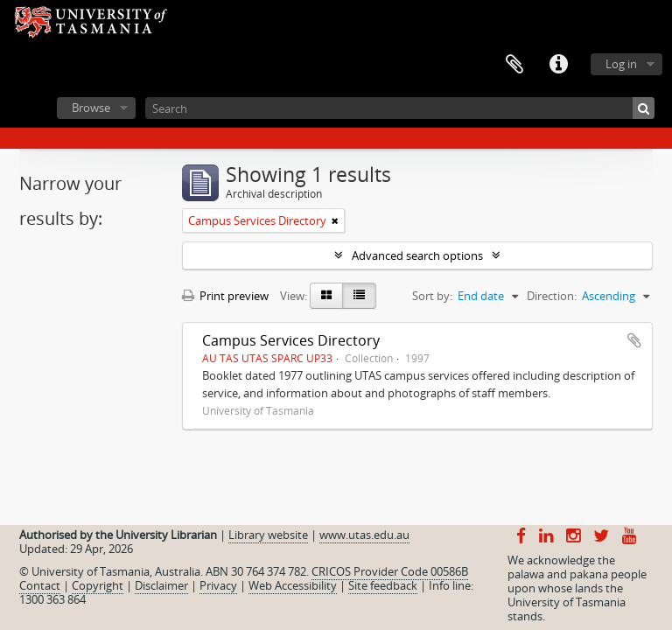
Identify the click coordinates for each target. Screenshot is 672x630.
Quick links (558, 65)
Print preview (225, 296)
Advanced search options (417, 255)
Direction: (552, 296)
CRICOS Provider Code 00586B (390, 571)
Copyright (98, 585)
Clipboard (514, 65)
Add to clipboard (634, 340)
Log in (621, 64)
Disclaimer (161, 585)
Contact (40, 585)
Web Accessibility (293, 585)
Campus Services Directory (291, 340)
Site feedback (383, 585)
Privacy (218, 585)
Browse (91, 108)
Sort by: (432, 296)
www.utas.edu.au (364, 535)
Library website (268, 535)
